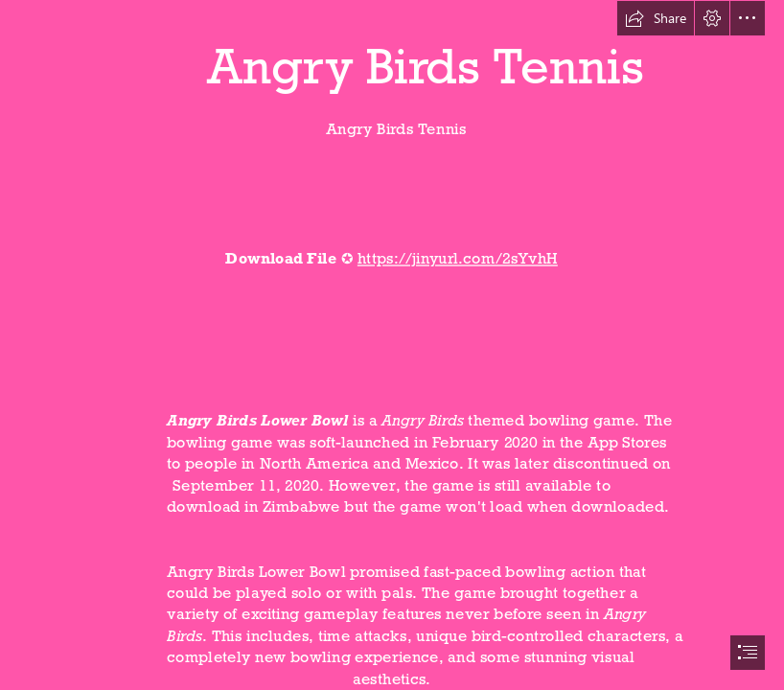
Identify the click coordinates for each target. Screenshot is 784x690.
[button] (656, 18)
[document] (392, 345)
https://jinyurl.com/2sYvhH (458, 258)
